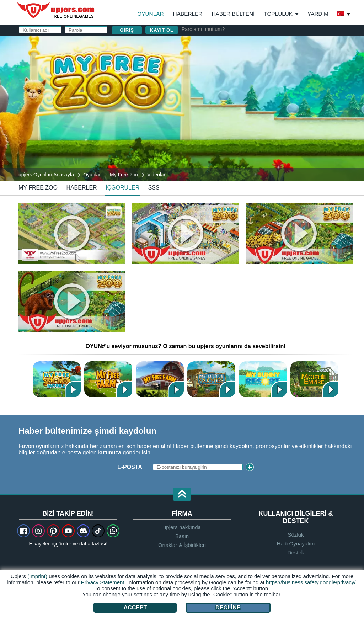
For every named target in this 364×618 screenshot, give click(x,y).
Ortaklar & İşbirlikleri (182, 545)
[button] (182, 495)
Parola (212, 92)
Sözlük (296, 535)
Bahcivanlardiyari (314, 379)
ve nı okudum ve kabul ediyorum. (265, 123)
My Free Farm (160, 379)
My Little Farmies (211, 379)
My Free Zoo (38, 188)
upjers (56, 10)
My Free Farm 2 (108, 379)
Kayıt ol (162, 30)
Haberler (188, 14)
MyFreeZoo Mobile (57, 379)
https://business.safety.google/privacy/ (311, 582)
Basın (182, 536)
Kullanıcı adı (221, 63)
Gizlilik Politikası (249, 120)
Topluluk (278, 14)
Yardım (318, 14)
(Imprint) (37, 576)
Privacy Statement (103, 582)
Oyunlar (150, 14)
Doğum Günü (220, 106)
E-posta (212, 77)
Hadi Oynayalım (296, 544)
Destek (296, 552)
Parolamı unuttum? (203, 29)
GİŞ (215, 120)
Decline (228, 608)
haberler (81, 188)
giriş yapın (270, 45)
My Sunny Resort (263, 379)
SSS (154, 188)
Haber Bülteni (233, 14)
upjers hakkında (182, 527)
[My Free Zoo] (182, 108)
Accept (135, 608)
